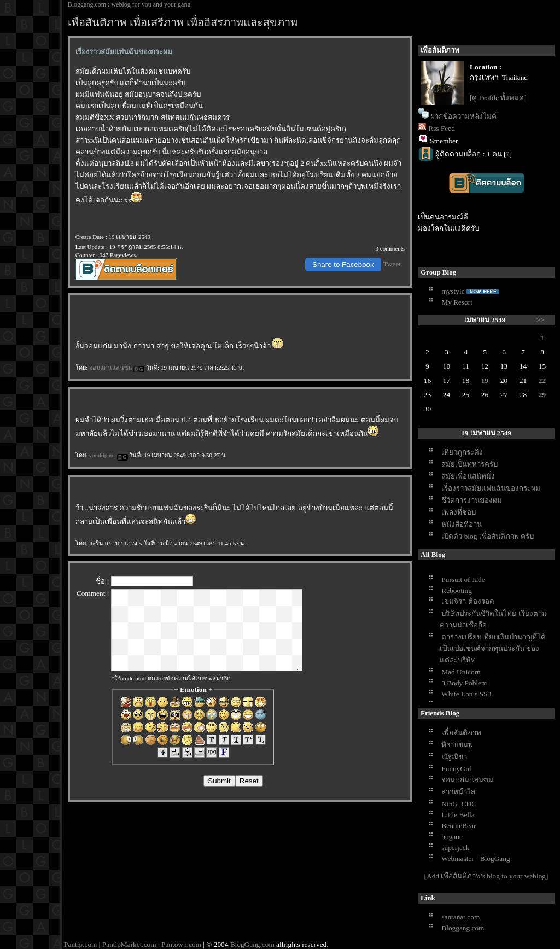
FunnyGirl (457, 769)
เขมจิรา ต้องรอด (468, 601)
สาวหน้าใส (458, 792)
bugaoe (452, 837)
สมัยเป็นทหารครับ (469, 464)
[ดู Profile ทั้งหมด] (498, 98)
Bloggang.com (463, 928)
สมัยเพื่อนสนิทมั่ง (468, 476)
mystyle (453, 291)
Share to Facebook (343, 264)
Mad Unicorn (461, 672)
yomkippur (109, 455)
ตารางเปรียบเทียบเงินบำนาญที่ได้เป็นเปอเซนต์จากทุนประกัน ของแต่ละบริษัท (493, 648)
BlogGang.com (252, 944)
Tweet (392, 264)
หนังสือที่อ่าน (462, 524)
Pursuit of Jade (463, 580)
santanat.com (460, 917)
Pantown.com (181, 944)
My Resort (457, 302)
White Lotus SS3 (466, 694)
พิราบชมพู (457, 745)
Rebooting (457, 590)
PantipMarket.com (129, 944)
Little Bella (458, 815)
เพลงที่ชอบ (459, 512)
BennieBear (459, 826)
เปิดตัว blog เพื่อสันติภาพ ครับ (488, 536)
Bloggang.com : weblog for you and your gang (129, 4)
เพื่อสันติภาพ (461, 733)
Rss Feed (442, 128)
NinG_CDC (459, 804)
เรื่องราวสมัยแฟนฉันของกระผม (491, 488)
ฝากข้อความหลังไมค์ (463, 116)
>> (541, 320)
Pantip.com (80, 944)
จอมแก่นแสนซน (117, 368)
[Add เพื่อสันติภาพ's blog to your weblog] (486, 876)
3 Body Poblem (464, 683)
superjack (455, 848)
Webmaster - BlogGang (476, 858)
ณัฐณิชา (454, 757)
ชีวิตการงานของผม (472, 500)
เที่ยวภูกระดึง (462, 452)
